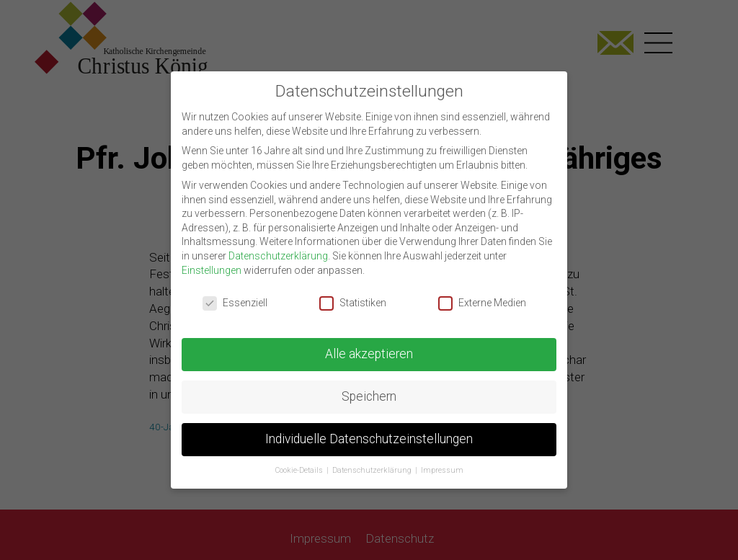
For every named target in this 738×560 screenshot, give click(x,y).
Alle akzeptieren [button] (369, 344)
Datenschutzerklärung (278, 246)
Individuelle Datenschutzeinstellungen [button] (369, 429)
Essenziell (235, 293)
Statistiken (353, 293)
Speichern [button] (369, 386)
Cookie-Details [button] (300, 460)
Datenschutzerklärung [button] (373, 460)
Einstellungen (212, 260)
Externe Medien (482, 293)
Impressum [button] (442, 460)
